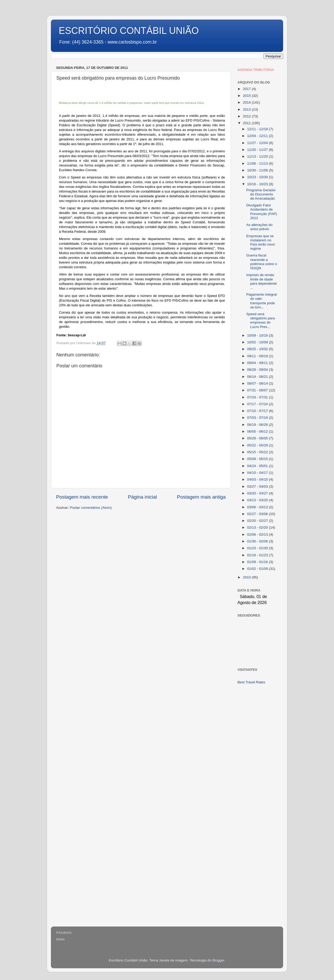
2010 (247, 577)
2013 (247, 109)
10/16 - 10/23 (258, 184)
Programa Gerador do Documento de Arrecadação (261, 194)
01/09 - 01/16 (258, 562)
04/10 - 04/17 (258, 473)
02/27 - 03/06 (258, 514)
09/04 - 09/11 (258, 363)
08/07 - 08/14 (258, 383)
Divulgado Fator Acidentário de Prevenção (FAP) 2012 (262, 212)
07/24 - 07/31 (258, 397)
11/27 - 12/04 (258, 143)
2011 (247, 123)
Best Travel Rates (251, 682)
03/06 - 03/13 (258, 507)
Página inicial (142, 497)
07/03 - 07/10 (258, 418)
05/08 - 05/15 (258, 459)
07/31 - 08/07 (258, 390)
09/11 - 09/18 (258, 356)
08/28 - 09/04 (258, 370)
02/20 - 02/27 (258, 521)
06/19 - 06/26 (258, 425)
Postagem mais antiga (201, 497)
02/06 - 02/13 (258, 534)
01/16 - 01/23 (258, 555)
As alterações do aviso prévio (260, 227)
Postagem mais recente (82, 497)
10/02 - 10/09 (258, 342)
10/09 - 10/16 (258, 335)
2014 (247, 102)
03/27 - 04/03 (258, 486)
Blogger (218, 960)
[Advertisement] (258, 771)
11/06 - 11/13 (258, 163)
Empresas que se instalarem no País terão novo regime (261, 242)
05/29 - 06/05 (258, 438)
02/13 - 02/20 (258, 527)
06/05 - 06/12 (258, 431)
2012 (247, 116)
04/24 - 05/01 (258, 466)
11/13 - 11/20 (258, 156)
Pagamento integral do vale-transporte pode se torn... (262, 301)
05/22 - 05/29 (258, 445)
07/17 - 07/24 (258, 404)
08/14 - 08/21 (258, 377)
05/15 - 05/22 (258, 452)
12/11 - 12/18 (258, 129)
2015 (247, 96)
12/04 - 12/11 (258, 136)
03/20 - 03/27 (258, 493)
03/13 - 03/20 (258, 500)
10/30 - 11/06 (258, 170)
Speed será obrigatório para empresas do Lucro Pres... (261, 320)
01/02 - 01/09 (258, 569)
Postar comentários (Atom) (91, 508)
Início (60, 939)
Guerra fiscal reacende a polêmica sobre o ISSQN (262, 262)
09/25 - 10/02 (258, 349)
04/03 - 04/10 (258, 479)
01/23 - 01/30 (258, 548)
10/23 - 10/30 (258, 177)
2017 (247, 89)
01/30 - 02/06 (258, 541)
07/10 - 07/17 (258, 411)
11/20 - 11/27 (258, 150)
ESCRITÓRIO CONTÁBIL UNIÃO (129, 31)
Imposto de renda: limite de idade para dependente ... (262, 281)
